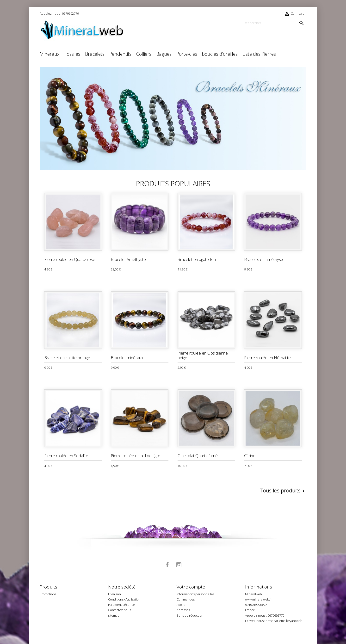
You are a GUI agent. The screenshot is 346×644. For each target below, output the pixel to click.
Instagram (179, 565)
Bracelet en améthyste (264, 259)
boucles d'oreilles (220, 54)
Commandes (186, 599)
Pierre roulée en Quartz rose (70, 259)
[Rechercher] (274, 23)
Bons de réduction (190, 615)
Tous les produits (283, 491)
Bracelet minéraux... (128, 358)
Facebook (167, 565)
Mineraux (50, 54)
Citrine (250, 456)
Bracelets (95, 54)
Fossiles (72, 54)
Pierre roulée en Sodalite (66, 456)
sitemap (114, 615)
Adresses (183, 610)
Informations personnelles (195, 594)
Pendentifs (120, 54)
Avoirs (181, 605)
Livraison (114, 594)
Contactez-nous (120, 610)
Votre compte (191, 587)
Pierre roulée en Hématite (267, 358)
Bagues (164, 54)
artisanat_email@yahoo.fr (284, 621)
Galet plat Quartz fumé (198, 456)
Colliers (144, 54)
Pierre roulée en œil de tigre (136, 456)
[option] (173, 119)
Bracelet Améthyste (128, 259)
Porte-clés (187, 54)
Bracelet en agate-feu (197, 259)
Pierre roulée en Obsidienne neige (203, 355)
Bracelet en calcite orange (67, 358)
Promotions (48, 594)
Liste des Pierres (259, 54)
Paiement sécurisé (121, 605)
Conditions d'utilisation (124, 599)
